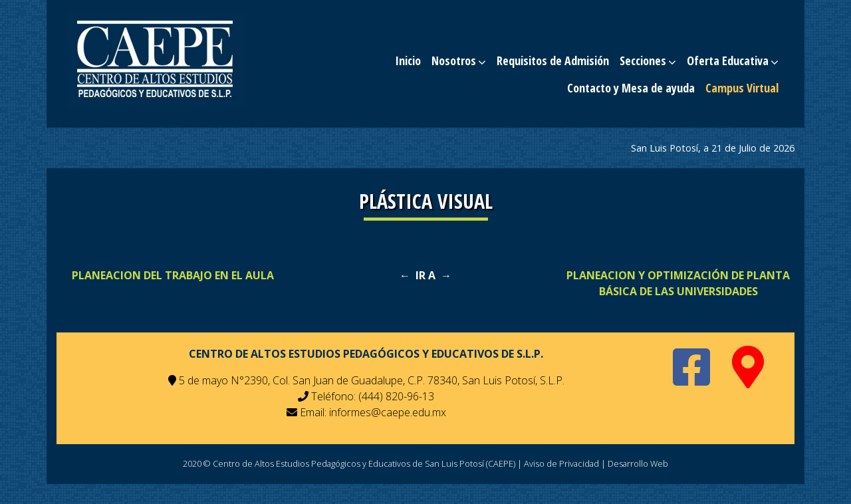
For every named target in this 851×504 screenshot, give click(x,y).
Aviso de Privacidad (561, 463)
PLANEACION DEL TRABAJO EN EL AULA (173, 275)
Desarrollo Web (638, 463)
